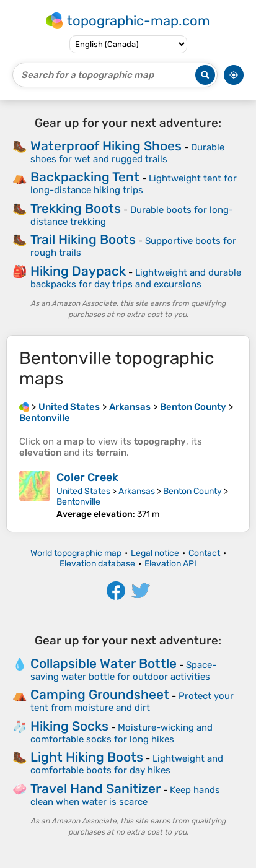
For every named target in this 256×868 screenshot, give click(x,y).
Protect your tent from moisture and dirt (132, 702)
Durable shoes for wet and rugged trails (127, 153)
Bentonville (78, 502)
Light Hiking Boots (87, 757)
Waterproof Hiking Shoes (106, 146)
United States (83, 491)
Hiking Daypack (78, 271)
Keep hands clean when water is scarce (125, 796)
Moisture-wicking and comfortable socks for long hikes (121, 733)
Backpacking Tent (85, 177)
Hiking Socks (69, 726)
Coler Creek (87, 477)
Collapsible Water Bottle (104, 663)
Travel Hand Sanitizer (95, 788)
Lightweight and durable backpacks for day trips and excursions (136, 278)
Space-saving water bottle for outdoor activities (123, 671)
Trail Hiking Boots (83, 239)
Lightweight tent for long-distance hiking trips (134, 184)
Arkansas (137, 491)
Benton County (192, 491)
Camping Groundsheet (100, 694)
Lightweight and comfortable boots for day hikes (127, 764)
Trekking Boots (76, 208)
